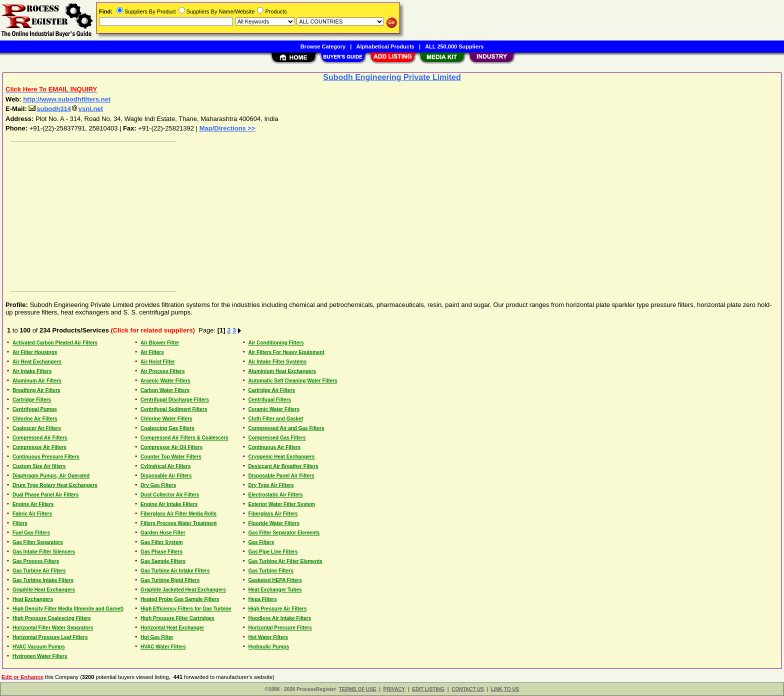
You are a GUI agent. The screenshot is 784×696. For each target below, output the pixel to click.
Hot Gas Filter (157, 637)
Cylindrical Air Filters (165, 466)
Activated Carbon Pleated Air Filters (55, 343)
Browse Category (323, 46)
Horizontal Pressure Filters (280, 628)
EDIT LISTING (428, 689)
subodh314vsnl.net (66, 109)
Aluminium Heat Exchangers (282, 371)
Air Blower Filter (160, 343)
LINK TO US (505, 689)
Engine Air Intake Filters (169, 504)
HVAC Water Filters (163, 647)
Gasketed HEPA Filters (275, 580)
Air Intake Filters (32, 371)
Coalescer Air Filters (37, 428)
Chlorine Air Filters (35, 419)
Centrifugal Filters (270, 400)
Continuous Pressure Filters (46, 457)
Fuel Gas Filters (31, 533)
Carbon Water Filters (165, 390)
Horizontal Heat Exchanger (172, 628)
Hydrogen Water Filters (40, 656)
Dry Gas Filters (158, 485)
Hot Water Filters (268, 637)
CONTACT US (468, 689)
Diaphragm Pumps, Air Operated (51, 476)
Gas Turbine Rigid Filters (170, 580)
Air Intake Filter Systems (278, 362)
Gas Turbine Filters (271, 571)
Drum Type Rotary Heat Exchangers (55, 485)
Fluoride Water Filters (274, 523)
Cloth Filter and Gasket (276, 419)
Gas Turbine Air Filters (39, 571)
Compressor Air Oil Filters (171, 447)
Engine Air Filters (33, 504)
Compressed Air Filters (40, 438)
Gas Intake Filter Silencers (44, 552)
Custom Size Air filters (39, 466)
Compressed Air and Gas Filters (286, 428)
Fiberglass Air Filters (273, 514)
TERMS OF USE (358, 689)
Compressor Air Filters (39, 447)
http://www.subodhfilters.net (67, 99)
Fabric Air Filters (32, 514)
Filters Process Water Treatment (178, 523)
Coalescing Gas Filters (167, 428)
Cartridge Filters (32, 400)
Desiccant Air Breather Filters (283, 466)
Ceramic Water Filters (274, 409)
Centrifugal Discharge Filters (175, 400)
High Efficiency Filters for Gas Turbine (186, 609)
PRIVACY (394, 689)
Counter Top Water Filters (171, 457)
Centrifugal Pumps (35, 409)
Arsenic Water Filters (165, 381)
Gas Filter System (161, 542)
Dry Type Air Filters (271, 485)
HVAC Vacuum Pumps (39, 647)
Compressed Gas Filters (277, 438)
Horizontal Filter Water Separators (53, 628)
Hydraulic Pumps (269, 647)
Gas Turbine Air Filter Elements (285, 561)
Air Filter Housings (35, 352)
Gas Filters (261, 542)
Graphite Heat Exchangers (44, 590)
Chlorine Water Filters (166, 419)
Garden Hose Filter (163, 533)
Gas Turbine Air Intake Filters (175, 571)
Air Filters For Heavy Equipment (286, 352)
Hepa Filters (263, 599)
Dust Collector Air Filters (170, 495)
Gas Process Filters (36, 561)
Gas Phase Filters (161, 552)
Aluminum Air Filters (37, 381)
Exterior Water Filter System (282, 504)
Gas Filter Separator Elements (284, 533)
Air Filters (152, 352)
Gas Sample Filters (163, 561)
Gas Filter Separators (38, 542)
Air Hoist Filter (158, 362)
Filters (20, 523)
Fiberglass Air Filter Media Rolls (178, 514)
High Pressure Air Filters (278, 609)
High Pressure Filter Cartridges (177, 618)
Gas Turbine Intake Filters (43, 580)
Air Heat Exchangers (37, 362)
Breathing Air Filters (36, 390)
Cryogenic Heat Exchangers (282, 457)
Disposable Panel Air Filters (281, 476)
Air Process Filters (162, 371)
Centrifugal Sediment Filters (174, 409)
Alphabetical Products (385, 46)
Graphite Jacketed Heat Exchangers (183, 590)
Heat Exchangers (33, 599)
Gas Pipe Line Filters (273, 552)
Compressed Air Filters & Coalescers (184, 438)
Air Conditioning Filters (276, 343)
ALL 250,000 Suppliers (454, 46)
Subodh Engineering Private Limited (392, 77)
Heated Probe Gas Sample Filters (180, 599)
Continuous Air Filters (275, 447)
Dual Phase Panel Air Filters (45, 495)
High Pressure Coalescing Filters (52, 618)
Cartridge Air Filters (272, 390)
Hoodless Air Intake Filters (280, 618)
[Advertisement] (306, 214)
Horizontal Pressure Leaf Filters (50, 637)
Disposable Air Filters (166, 476)
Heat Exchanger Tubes (275, 590)
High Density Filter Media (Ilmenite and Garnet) (68, 609)
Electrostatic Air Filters (276, 495)
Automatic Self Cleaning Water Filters (293, 381)
